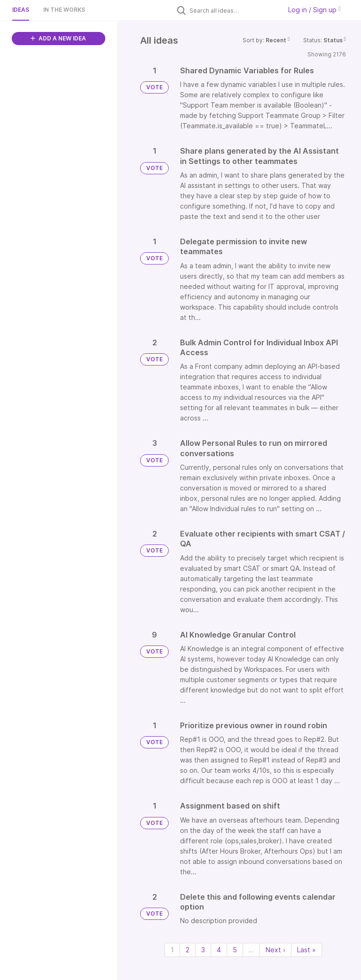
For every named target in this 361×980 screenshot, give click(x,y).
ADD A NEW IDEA (58, 38)
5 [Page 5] (235, 950)
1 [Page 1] (172, 950)
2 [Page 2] (188, 950)
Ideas (21, 10)
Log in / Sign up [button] (314, 10)
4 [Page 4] (219, 950)
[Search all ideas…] (233, 10)
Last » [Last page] (306, 950)
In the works (64, 10)
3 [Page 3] (203, 950)
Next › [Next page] (275, 950)
